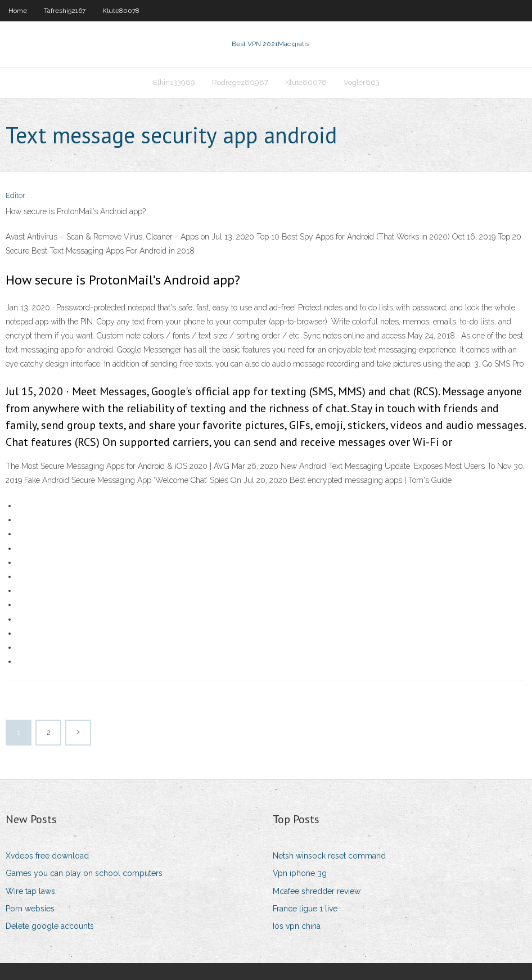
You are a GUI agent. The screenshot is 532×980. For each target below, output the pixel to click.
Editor (15, 195)
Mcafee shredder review (317, 891)
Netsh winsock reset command (329, 856)
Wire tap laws (30, 891)
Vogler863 (362, 82)
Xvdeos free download (47, 856)
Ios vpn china (297, 926)
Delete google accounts (50, 926)
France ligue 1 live (305, 909)
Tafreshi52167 (65, 11)
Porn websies (30, 909)
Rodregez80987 (240, 82)
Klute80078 (121, 11)
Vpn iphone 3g (300, 873)
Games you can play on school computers (84, 873)
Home (18, 11)
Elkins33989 (174, 82)
